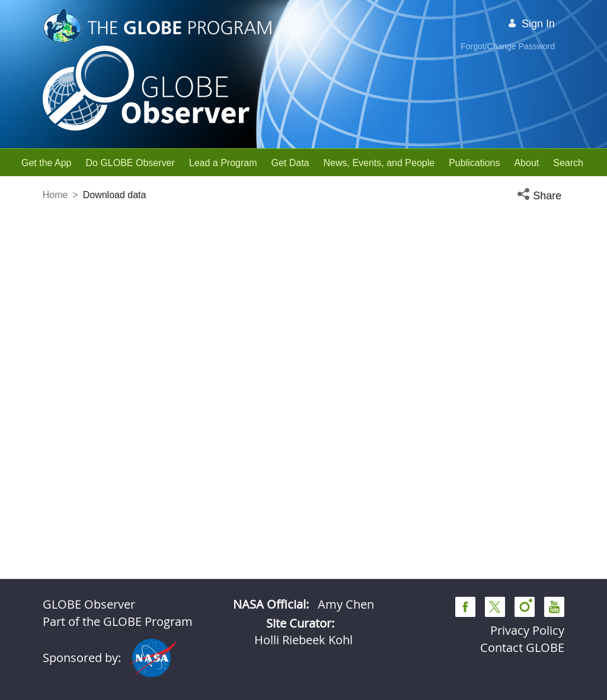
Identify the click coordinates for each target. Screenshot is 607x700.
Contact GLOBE (522, 647)
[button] (541, 196)
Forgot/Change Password (508, 46)
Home (55, 195)
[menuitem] (47, 163)
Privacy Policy (527, 630)
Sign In (531, 24)
